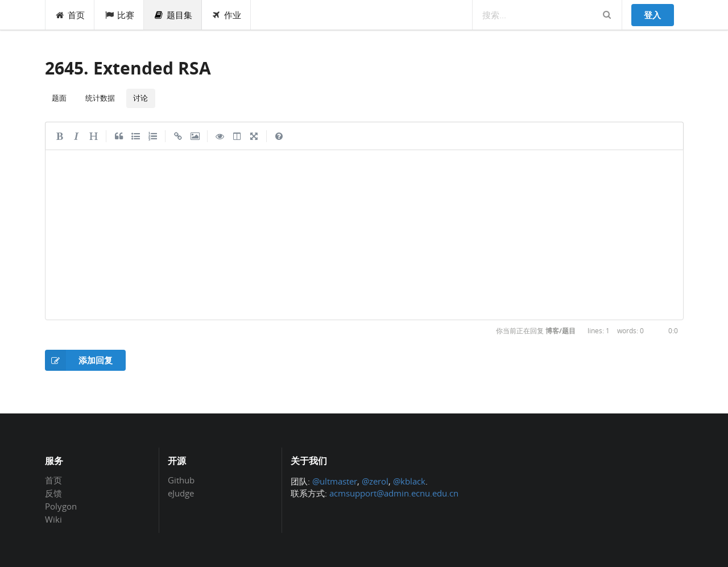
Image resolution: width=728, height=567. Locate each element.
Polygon (61, 506)
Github (181, 481)
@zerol (375, 481)
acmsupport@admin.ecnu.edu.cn (394, 493)
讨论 (140, 98)
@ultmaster (335, 481)
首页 (70, 15)
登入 (652, 15)
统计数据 (100, 98)
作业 (227, 15)
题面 (59, 98)
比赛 (119, 15)
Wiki (53, 519)
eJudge (181, 493)
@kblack (409, 481)
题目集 (173, 15)
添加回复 (79, 360)
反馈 (53, 493)
